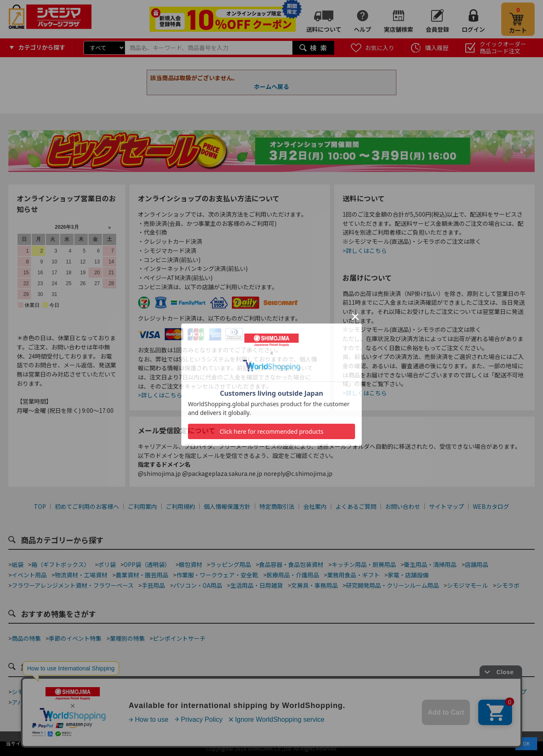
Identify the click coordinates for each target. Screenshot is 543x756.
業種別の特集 (127, 638)
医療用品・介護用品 (293, 575)
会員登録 (437, 29)
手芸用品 (153, 585)
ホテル (269, 702)
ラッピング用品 (231, 564)
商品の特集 (26, 638)
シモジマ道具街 (32, 692)
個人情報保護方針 (227, 506)
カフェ (232, 692)
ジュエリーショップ (226, 702)
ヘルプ (363, 29)
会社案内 (315, 506)
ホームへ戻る (271, 86)
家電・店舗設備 (408, 575)
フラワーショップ (503, 692)
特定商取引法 (277, 506)
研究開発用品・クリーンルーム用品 (392, 585)
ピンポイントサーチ (179, 638)
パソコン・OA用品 (198, 585)
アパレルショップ (35, 702)
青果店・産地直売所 (93, 702)
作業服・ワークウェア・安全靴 (217, 575)
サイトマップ (447, 506)
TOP (40, 506)
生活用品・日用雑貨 (256, 585)
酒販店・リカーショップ (160, 702)
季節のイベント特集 (75, 638)
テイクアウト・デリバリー (96, 692)
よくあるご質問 (356, 506)
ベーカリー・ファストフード (177, 692)
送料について (324, 29)
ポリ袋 (107, 564)
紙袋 (18, 564)
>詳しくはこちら (160, 395)
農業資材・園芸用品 (142, 575)
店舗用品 (477, 564)
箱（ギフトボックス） (61, 564)
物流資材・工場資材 (81, 575)
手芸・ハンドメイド (446, 692)
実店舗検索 (398, 29)
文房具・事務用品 (315, 585)
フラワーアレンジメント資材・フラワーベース (73, 585)
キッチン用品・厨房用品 (364, 564)
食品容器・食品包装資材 (291, 564)
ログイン (473, 29)
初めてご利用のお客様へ (87, 506)
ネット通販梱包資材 (342, 692)
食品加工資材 (393, 692)
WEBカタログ (491, 506)
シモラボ (508, 585)
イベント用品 (29, 575)
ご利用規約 (180, 506)
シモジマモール (467, 585)
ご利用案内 (142, 506)
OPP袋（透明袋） (147, 564)
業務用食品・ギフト (353, 575)
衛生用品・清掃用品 (430, 564)
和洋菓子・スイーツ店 (278, 692)
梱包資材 (190, 564)
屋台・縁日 (300, 702)
